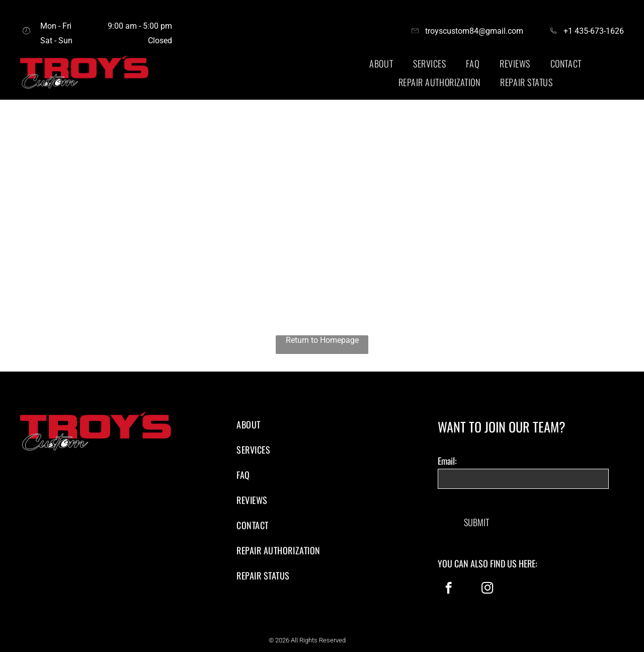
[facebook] (449, 589)
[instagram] (487, 589)
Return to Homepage (322, 340)
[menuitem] (381, 63)
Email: (447, 461)
